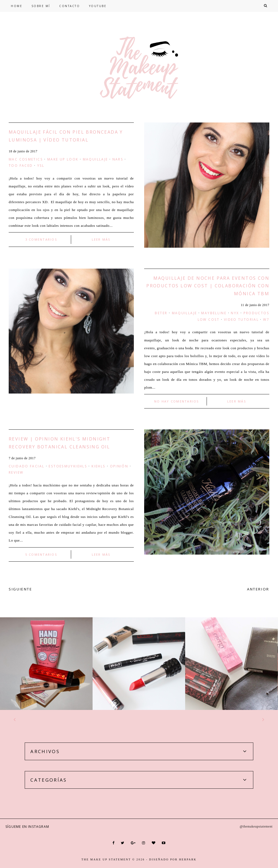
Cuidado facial (26, 466)
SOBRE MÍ (41, 6)
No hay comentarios (177, 401)
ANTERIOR (258, 589)
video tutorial (241, 319)
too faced (21, 165)
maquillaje (95, 159)
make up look (63, 159)
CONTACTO (69, 6)
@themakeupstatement (256, 826)
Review (16, 472)
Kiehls (98, 466)
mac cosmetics (26, 159)
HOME (17, 6)
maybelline (214, 313)
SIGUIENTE (20, 589)
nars (118, 159)
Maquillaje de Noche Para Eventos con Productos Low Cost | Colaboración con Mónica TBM (208, 286)
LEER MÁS (101, 239)
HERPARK (188, 859)
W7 (266, 319)
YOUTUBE (98, 6)
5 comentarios (41, 554)
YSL (41, 165)
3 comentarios (41, 239)
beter (161, 313)
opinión (119, 466)
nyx (235, 313)
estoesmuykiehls (68, 466)
